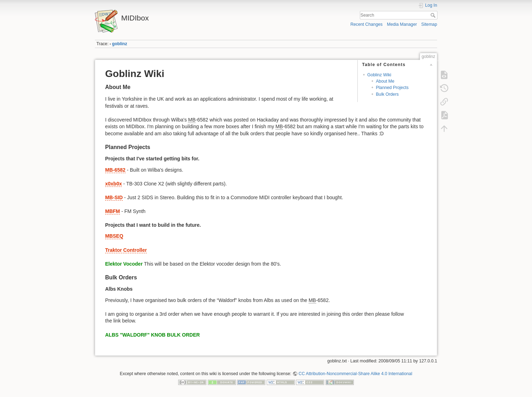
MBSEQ (114, 236)
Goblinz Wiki (379, 75)
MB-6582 (115, 170)
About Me (385, 81)
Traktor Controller (126, 250)
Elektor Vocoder (124, 264)
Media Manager (402, 24)
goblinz (120, 44)
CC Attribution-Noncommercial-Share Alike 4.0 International (355, 374)
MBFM (113, 211)
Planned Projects (392, 88)
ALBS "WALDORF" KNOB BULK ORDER (152, 335)
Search (434, 15)
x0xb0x (113, 184)
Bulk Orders (387, 94)
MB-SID (114, 197)
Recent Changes (366, 24)
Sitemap (429, 24)
